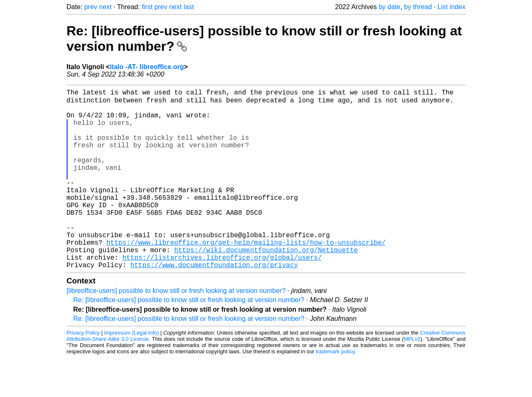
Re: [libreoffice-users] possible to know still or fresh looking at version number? (189, 339)
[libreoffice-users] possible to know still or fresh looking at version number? (176, 330)
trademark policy (335, 391)
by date (389, 7)
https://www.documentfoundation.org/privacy (214, 304)
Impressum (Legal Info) (131, 372)
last (189, 7)
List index (451, 7)
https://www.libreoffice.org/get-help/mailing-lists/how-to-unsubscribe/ (246, 276)
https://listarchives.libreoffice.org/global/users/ (222, 295)
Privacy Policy (83, 372)
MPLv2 (412, 378)
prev (91, 7)
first (147, 7)
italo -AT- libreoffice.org (147, 67)
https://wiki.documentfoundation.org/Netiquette (266, 285)
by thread (418, 7)
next (105, 7)
